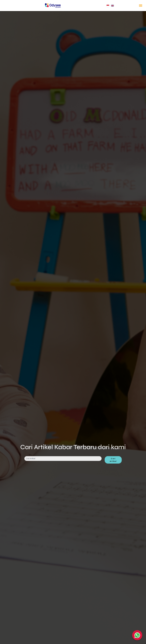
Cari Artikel (113, 470)
